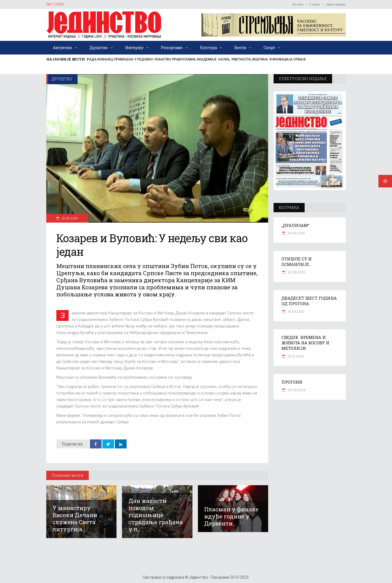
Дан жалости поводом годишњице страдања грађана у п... (156, 515)
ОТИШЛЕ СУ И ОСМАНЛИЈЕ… (297, 262)
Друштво (62, 79)
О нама (315, 4)
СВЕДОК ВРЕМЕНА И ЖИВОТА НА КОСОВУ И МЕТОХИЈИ (305, 343)
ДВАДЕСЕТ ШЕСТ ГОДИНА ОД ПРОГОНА (309, 301)
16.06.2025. (296, 311)
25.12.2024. (296, 356)
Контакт (298, 4)
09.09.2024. (297, 390)
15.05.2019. (70, 218)
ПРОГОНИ (292, 382)
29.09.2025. (296, 233)
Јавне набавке (336, 4)
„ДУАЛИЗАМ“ (295, 225)
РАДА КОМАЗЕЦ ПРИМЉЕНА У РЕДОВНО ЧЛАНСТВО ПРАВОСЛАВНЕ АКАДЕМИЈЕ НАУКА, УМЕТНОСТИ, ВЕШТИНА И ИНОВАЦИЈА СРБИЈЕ (197, 59)
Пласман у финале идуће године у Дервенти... (231, 516)
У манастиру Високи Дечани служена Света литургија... (75, 518)
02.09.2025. (296, 272)
